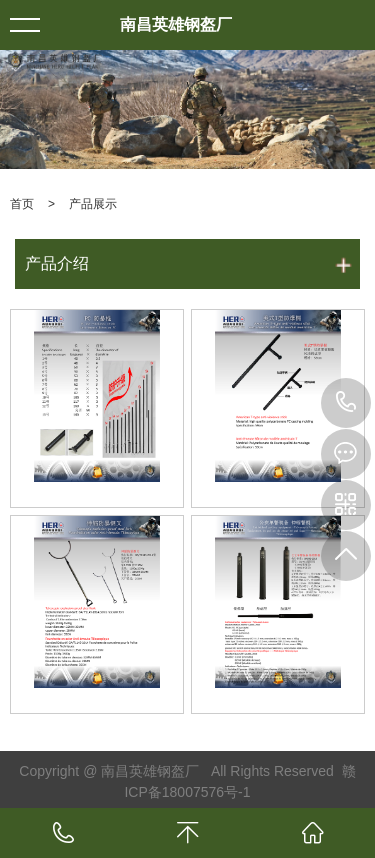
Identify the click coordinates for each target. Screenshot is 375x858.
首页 (22, 204)
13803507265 (346, 403)
